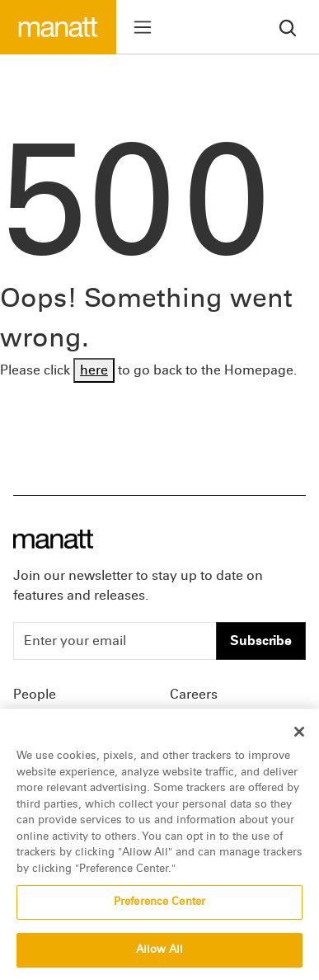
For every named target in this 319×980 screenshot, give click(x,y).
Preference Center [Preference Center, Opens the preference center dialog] (159, 906)
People (35, 694)
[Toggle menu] (143, 27)
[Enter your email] (115, 641)
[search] (288, 27)
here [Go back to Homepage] (94, 370)
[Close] (299, 736)
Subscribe (261, 641)
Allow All (159, 954)
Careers (194, 694)
